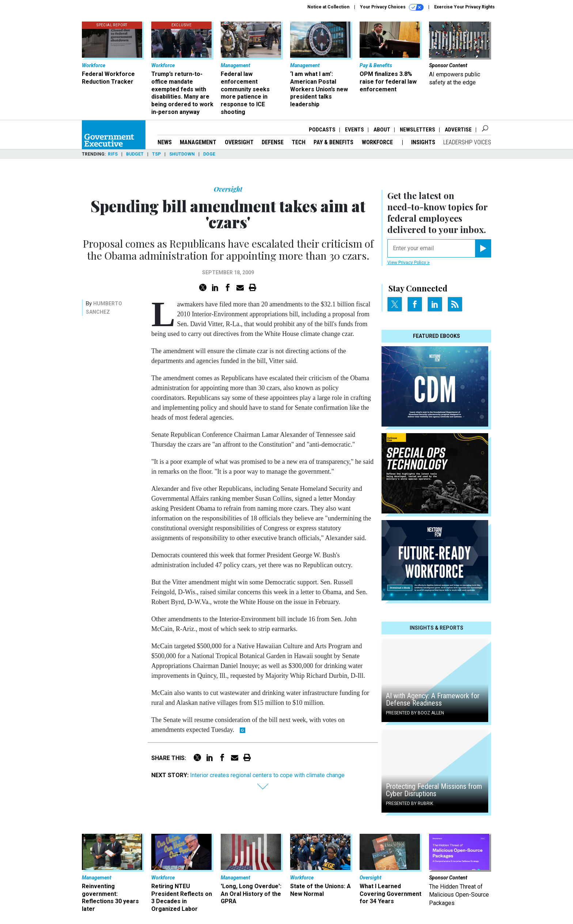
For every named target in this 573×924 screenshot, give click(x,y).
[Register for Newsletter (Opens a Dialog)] (483, 248)
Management (198, 142)
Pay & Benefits (333, 142)
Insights (423, 142)
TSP (156, 154)
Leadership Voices (467, 142)
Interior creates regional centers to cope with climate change (267, 775)
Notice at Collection (328, 7)
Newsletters (418, 130)
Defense (273, 142)
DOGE (209, 154)
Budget (135, 154)
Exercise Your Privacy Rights (464, 7)
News (165, 142)
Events (354, 130)
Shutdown (182, 154)
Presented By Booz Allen (415, 713)
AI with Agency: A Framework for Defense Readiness (433, 699)
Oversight (239, 142)
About (382, 130)
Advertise (458, 130)
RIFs (113, 154)
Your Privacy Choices (392, 7)
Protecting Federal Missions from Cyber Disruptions (434, 790)
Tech (299, 142)
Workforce (378, 142)
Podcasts (322, 130)
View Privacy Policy (409, 263)
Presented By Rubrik (409, 803)
